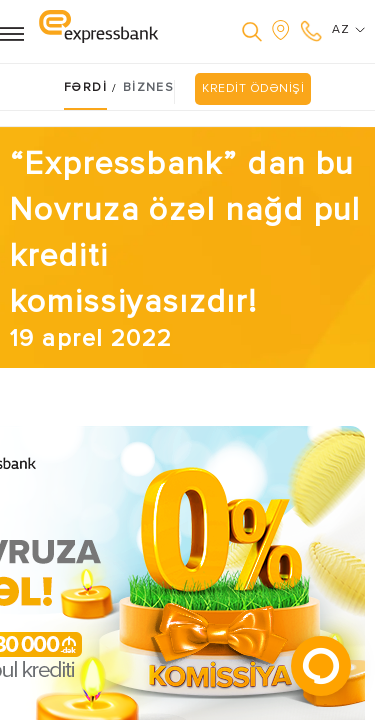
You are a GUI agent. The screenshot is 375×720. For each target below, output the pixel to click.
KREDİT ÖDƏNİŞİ (253, 88)
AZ (348, 30)
